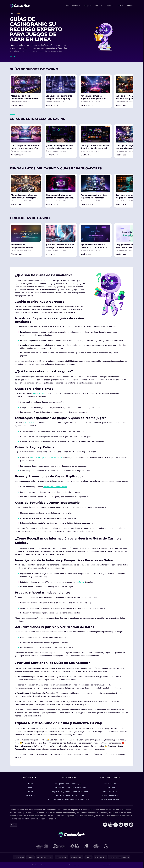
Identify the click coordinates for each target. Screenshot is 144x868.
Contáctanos (110, 787)
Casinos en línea (72, 6)
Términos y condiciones (39, 865)
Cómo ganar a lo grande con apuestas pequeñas (69, 791)
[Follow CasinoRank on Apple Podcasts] (131, 825)
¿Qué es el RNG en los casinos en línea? (69, 795)
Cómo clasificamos (110, 795)
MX (13, 825)
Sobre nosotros (110, 784)
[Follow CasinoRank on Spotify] (126, 825)
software (81, 582)
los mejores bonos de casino (55, 487)
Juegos (87, 6)
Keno (30, 787)
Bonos (98, 6)
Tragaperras (30, 795)
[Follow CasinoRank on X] (116, 825)
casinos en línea (39, 393)
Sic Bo (30, 791)
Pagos (108, 6)
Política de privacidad (110, 799)
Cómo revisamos (110, 791)
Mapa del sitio (107, 865)
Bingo (30, 784)
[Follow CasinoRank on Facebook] (105, 825)
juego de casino (31, 423)
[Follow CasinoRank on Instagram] (110, 825)
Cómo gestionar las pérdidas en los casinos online (69, 799)
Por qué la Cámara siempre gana (69, 784)
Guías (119, 6)
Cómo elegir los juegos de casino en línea (69, 787)
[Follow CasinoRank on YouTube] (121, 825)
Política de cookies (74, 865)
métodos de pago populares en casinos (46, 457)
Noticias (130, 6)
